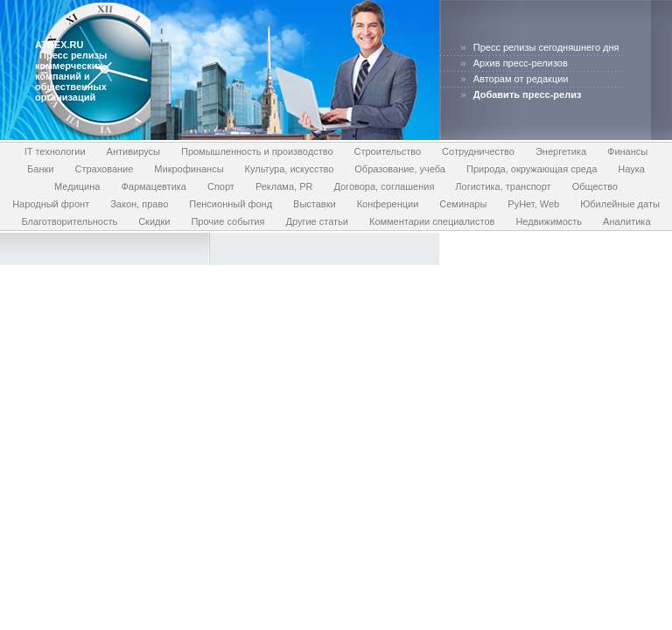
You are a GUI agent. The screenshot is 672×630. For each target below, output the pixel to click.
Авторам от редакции (521, 79)
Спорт (221, 186)
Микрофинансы (189, 169)
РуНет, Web (533, 204)
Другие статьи (316, 221)
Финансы (627, 151)
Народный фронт (51, 204)
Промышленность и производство (257, 151)
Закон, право (139, 204)
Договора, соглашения (384, 186)
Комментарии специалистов (432, 221)
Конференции (388, 204)
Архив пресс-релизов (521, 63)
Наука (631, 169)
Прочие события (227, 221)
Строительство (388, 151)
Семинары (463, 204)
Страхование (104, 169)
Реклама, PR (284, 186)
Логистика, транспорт (503, 186)
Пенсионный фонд (231, 204)
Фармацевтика (154, 186)
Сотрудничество (478, 151)
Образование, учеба (400, 169)
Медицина (77, 186)
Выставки (315, 204)
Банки (40, 169)
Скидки (154, 221)
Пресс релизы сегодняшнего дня (546, 47)
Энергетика (561, 151)
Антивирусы (133, 151)
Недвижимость (549, 221)
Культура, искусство (290, 169)
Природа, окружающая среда (532, 169)
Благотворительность (69, 221)
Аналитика (626, 221)
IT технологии (55, 151)
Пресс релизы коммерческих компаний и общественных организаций (71, 76)
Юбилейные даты (620, 204)
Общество (595, 186)
